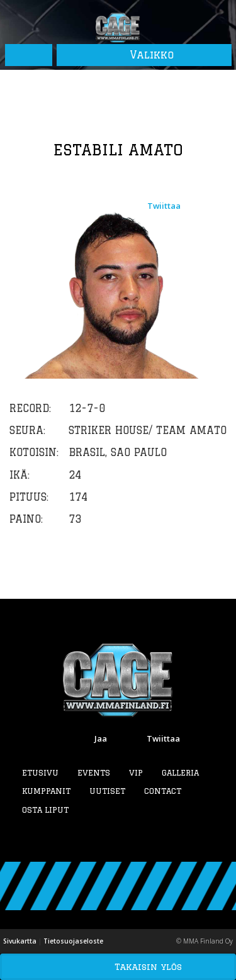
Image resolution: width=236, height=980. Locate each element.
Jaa (101, 738)
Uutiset (107, 791)
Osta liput (45, 810)
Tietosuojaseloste (73, 941)
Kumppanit (46, 791)
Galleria (180, 772)
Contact (163, 791)
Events (94, 772)
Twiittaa (164, 206)
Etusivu (40, 772)
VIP (136, 772)
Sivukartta (20, 941)
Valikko (144, 55)
